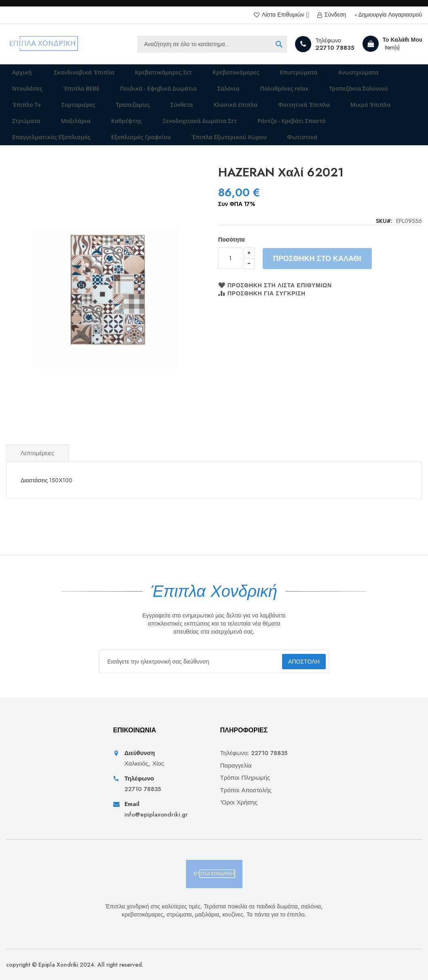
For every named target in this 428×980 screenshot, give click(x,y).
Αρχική (17, 75)
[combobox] (212, 44)
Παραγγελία (236, 766)
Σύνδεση (335, 15)
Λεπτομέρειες (37, 482)
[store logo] (44, 44)
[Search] (279, 44)
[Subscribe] (296, 662)
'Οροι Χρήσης (239, 803)
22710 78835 (335, 48)
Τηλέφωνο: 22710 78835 (254, 754)
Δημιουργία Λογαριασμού (390, 15)
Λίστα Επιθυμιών (285, 15)
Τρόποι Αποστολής (246, 790)
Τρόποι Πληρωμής (245, 778)
